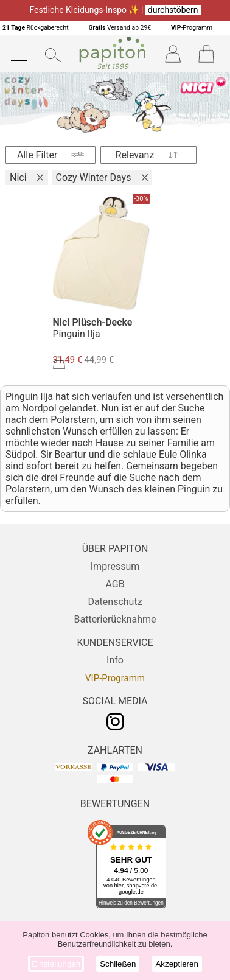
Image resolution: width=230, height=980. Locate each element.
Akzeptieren (176, 964)
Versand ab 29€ (120, 28)
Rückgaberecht (36, 28)
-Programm (192, 28)
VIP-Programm (115, 678)
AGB (115, 584)
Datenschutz (115, 602)
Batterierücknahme (115, 619)
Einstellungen (56, 964)
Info (115, 660)
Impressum (115, 566)
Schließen (118, 964)
